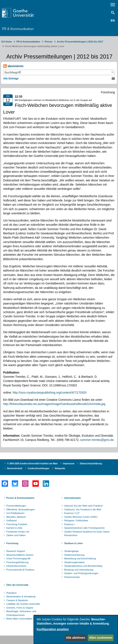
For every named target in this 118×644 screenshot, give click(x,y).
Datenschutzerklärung (91, 464)
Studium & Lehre (74, 543)
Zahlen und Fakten (16, 535)
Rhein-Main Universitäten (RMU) (23, 619)
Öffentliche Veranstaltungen (21, 509)
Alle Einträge (11, 79)
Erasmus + (70, 524)
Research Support (16, 551)
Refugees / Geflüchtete (76, 520)
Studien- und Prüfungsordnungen (81, 573)
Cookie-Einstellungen (39, 468)
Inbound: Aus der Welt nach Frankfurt (83, 506)
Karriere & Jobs (14, 528)
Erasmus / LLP (72, 513)
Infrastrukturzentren (16, 566)
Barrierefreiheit (15, 468)
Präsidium (11, 593)
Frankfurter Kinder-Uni (18, 532)
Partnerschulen (72, 577)
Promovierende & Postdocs (20, 570)
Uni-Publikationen (15, 513)
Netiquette (60, 468)
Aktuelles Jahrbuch (16, 517)
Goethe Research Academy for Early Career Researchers (87, 534)
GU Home (7, 42)
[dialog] (76, 630)
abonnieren (13, 66)
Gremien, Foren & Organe (20, 608)
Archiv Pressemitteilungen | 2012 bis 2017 (80, 42)
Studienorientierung (74, 555)
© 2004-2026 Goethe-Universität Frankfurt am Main (32, 464)
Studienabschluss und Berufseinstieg (83, 566)
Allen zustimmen (101, 638)
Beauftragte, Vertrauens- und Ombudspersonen (21, 613)
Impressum (69, 464)
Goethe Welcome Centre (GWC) (81, 517)
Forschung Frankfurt (17, 524)
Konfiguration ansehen (53, 629)
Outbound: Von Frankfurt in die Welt (83, 509)
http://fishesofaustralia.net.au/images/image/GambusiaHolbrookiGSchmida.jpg (54, 404)
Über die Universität (17, 585)
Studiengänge (71, 551)
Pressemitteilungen (16, 506)
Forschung (12, 543)
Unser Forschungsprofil (18, 558)
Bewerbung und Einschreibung (80, 558)
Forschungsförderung (17, 562)
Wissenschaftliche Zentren (20, 555)
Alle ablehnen (76, 638)
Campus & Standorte (17, 600)
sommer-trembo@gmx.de (97, 440)
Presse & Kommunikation (20, 498)
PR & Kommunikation (18, 29)
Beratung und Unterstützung (79, 570)
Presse (48, 42)
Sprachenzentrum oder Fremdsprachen (84, 528)
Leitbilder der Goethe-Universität (23, 604)
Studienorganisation (74, 562)
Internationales (72, 498)
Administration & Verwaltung (21, 596)
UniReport (12, 520)
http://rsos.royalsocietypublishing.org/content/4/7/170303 (50, 393)
